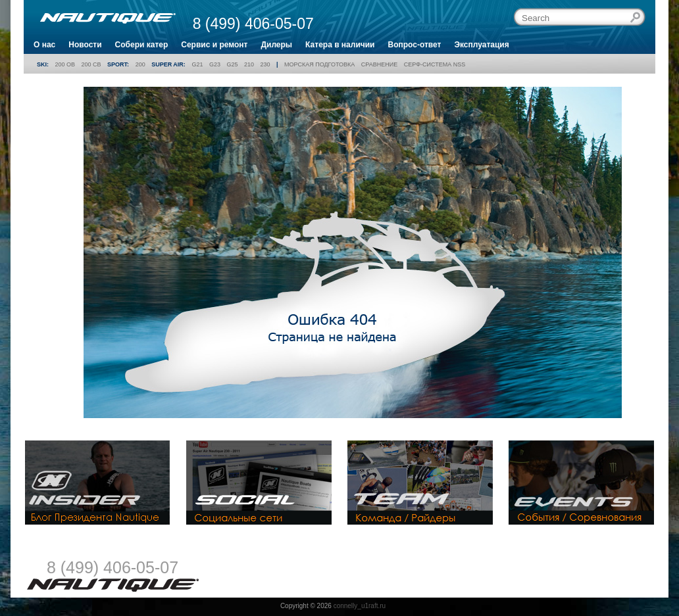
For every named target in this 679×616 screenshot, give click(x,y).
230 (265, 64)
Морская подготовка (319, 64)
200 (140, 64)
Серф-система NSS (435, 64)
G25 (232, 64)
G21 (197, 64)
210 (249, 64)
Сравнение (379, 64)
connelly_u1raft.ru (360, 606)
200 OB (65, 64)
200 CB (91, 64)
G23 (215, 64)
